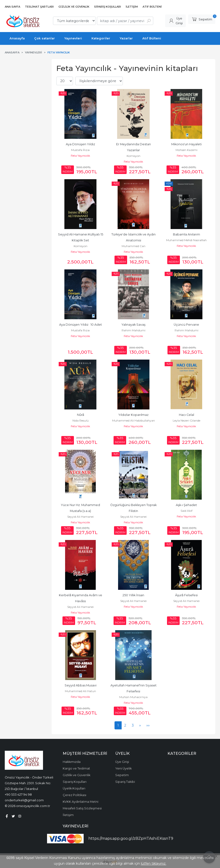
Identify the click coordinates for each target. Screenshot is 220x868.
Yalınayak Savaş (133, 325)
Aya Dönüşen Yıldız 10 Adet (81, 325)
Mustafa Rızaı (80, 150)
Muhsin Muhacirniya (133, 697)
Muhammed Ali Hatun (80, 691)
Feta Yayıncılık (80, 156)
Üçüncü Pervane (186, 325)
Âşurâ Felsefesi (186, 595)
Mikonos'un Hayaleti (187, 144)
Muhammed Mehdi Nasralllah (186, 240)
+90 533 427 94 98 (18, 794)
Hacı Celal (187, 415)
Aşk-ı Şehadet (186, 505)
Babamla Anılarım (187, 234)
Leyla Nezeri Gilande (187, 420)
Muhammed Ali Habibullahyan (134, 420)
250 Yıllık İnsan (133, 595)
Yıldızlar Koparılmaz (133, 415)
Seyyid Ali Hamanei (80, 517)
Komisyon (134, 156)
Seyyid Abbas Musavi (81, 685)
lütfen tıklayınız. (154, 863)
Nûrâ (81, 415)
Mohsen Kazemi (187, 150)
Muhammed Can (134, 246)
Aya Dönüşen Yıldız (80, 144)
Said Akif (187, 511)
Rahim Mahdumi (134, 330)
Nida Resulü (81, 420)
